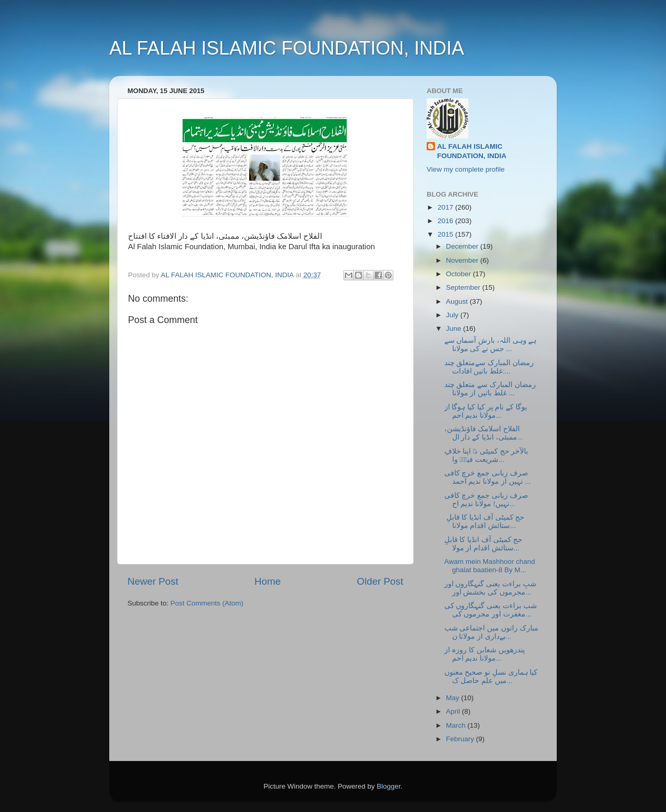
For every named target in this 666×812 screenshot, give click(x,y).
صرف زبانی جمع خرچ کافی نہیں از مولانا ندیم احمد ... (488, 477)
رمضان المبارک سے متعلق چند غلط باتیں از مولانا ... (490, 389)
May (453, 698)
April (454, 711)
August (458, 301)
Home (267, 581)
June (454, 328)
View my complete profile (466, 169)
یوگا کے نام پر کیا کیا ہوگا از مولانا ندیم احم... (486, 411)
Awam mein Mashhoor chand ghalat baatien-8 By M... (490, 566)
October (459, 274)
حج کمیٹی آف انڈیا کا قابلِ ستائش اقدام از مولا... (484, 544)
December (463, 246)
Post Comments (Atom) (207, 603)
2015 (446, 234)
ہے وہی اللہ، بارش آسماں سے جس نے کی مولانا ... (491, 345)
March (457, 725)
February (461, 739)
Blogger (389, 786)
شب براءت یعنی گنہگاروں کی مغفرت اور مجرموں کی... (491, 610)
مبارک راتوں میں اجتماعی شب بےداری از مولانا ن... (491, 632)
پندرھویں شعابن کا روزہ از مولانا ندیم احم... (485, 654)
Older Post (380, 581)
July (453, 315)
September (464, 287)
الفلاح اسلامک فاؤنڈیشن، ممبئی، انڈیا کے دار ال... (484, 433)
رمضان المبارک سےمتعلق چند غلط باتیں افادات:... (489, 367)
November (463, 260)
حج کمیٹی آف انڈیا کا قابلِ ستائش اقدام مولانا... (485, 521)
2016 (446, 221)
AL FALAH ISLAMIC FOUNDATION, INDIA (287, 48)
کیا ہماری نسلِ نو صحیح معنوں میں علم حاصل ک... (491, 676)
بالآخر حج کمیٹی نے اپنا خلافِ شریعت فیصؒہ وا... (486, 455)
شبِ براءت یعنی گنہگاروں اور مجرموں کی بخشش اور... (490, 588)
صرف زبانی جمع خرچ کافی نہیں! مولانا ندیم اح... (486, 500)
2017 (446, 207)
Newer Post (153, 581)
